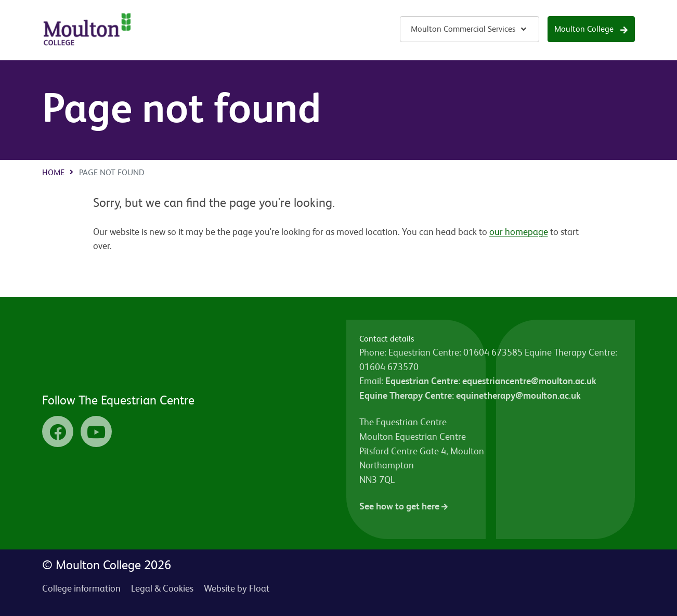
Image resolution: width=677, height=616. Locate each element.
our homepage (519, 232)
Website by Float (237, 588)
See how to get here (403, 506)
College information (81, 588)
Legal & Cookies (162, 588)
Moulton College (584, 29)
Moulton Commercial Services (463, 29)
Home (53, 172)
